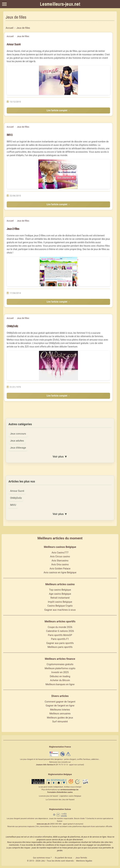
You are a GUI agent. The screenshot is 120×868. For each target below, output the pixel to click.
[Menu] (4, 4)
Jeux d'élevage (18, 448)
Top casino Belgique (60, 590)
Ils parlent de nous (64, 858)
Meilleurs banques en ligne (60, 685)
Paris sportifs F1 (60, 640)
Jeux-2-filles (13, 229)
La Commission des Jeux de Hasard (60, 800)
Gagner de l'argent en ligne (60, 706)
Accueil (10, 36)
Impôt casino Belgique (60, 602)
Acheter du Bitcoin (60, 681)
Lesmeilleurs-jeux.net (60, 4)
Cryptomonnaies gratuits (60, 665)
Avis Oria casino (60, 565)
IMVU (10, 135)
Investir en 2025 (60, 673)
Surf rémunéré (60, 722)
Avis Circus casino (60, 557)
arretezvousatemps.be (69, 790)
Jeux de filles (23, 36)
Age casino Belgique (60, 594)
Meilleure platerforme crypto (60, 669)
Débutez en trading (60, 677)
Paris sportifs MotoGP (60, 636)
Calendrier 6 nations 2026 (60, 632)
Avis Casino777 (60, 553)
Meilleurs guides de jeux (60, 718)
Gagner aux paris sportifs (60, 644)
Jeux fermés (81, 858)
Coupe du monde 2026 (60, 628)
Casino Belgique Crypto (60, 606)
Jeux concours (18, 434)
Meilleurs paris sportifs (60, 648)
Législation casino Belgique (70, 797)
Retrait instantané (60, 598)
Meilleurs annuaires (60, 714)
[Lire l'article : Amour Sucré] (58, 80)
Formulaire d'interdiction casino (60, 793)
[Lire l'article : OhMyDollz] (58, 365)
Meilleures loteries (60, 710)
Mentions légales (84, 861)
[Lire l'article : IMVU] (58, 174)
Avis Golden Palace (60, 569)
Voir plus (60, 457)
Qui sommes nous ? (42, 858)
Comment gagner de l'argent (60, 702)
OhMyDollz (12, 326)
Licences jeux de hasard (48, 797)
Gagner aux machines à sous (60, 610)
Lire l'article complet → (58, 110)
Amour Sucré (14, 44)
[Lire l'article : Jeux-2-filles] (58, 272)
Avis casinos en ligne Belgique (60, 573)
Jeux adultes (17, 441)
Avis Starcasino (60, 561)
